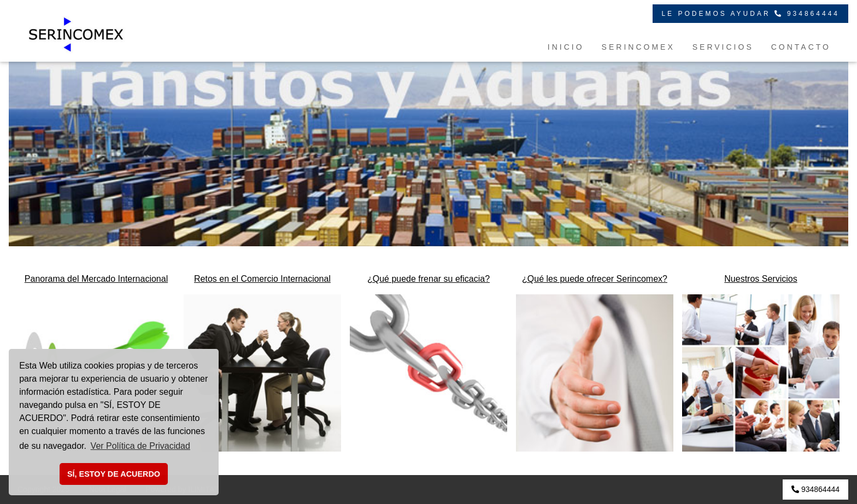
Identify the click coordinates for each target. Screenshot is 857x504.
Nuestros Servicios (761, 279)
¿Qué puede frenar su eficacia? (428, 279)
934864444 (815, 489)
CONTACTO (801, 47)
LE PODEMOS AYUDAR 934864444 (750, 14)
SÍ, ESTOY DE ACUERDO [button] (114, 474)
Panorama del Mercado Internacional (96, 279)
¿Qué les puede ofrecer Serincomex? (595, 279)
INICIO (566, 47)
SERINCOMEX (638, 47)
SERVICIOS (723, 47)
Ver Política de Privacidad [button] (140, 446)
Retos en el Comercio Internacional (262, 279)
